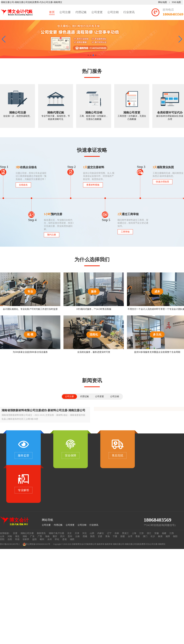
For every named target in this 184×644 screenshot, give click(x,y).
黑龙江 (125, 533)
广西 (40, 536)
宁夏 (115, 536)
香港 (138, 536)
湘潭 (168, 536)
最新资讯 (41, 533)
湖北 (17, 536)
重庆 (55, 536)
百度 (15, 533)
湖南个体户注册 (56, 533)
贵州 (70, 536)
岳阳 (10, 539)
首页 (52, 12)
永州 (50, 539)
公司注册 (65, 12)
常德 (17, 539)
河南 (10, 536)
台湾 (130, 536)
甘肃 (100, 536)
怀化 (57, 539)
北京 (69, 533)
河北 (84, 533)
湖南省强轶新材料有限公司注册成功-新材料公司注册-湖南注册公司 (43, 410)
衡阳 (175, 536)
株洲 (160, 536)
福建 (164, 533)
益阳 (34, 539)
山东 (2, 536)
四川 (62, 536)
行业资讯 (129, 12)
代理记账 (81, 12)
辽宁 (109, 533)
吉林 (117, 533)
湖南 (25, 536)
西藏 (85, 536)
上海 (134, 533)
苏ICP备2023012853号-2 (10, 544)
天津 (77, 533)
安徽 (157, 533)
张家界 (26, 539)
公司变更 (97, 12)
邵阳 (2, 539)
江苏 (142, 533)
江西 (172, 533)
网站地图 (163, 2)
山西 (92, 533)
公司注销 (113, 12)
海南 (47, 536)
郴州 (42, 539)
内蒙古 (101, 533)
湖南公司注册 (27, 533)
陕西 (92, 536)
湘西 (72, 539)
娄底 (65, 539)
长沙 (153, 536)
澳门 (145, 536)
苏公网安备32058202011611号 (36, 544)
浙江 (149, 533)
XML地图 (177, 2)
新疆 (123, 536)
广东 (32, 536)
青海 (108, 536)
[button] (180, 39)
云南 (77, 536)
